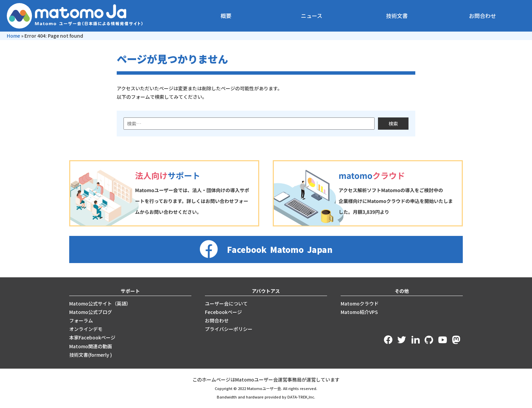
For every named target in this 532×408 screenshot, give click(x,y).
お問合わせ (482, 16)
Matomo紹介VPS (359, 312)
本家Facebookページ (92, 337)
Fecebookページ (223, 312)
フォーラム (81, 320)
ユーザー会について (226, 303)
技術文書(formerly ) (91, 355)
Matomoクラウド (360, 303)
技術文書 (397, 16)
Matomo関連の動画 (91, 346)
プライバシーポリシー (229, 329)
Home (13, 36)
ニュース (312, 16)
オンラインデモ (86, 329)
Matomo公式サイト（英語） (100, 303)
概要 (226, 16)
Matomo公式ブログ (91, 312)
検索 (393, 124)
